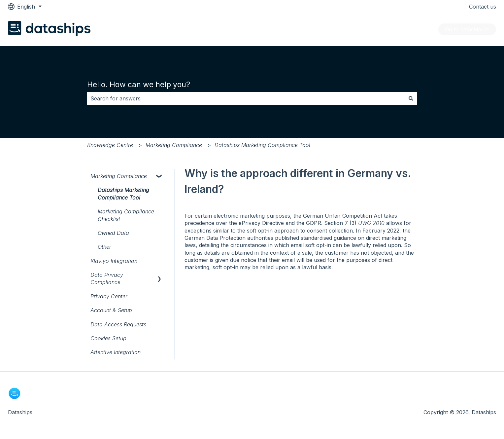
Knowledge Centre (110, 145)
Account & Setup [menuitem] (111, 310)
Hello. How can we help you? (139, 85)
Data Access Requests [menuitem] (118, 324)
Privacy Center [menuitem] (109, 296)
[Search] (411, 98)
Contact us (483, 7)
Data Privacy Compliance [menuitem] (107, 278)
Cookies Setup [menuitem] (108, 338)
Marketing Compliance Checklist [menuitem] (126, 215)
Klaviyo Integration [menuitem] (114, 261)
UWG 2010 (371, 223)
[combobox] (246, 98)
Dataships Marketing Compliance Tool (262, 145)
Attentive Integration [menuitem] (116, 352)
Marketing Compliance (174, 145)
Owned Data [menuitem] (113, 233)
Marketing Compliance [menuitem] (119, 176)
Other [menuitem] (104, 247)
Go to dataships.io (467, 29)
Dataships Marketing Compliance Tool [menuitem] (123, 194)
